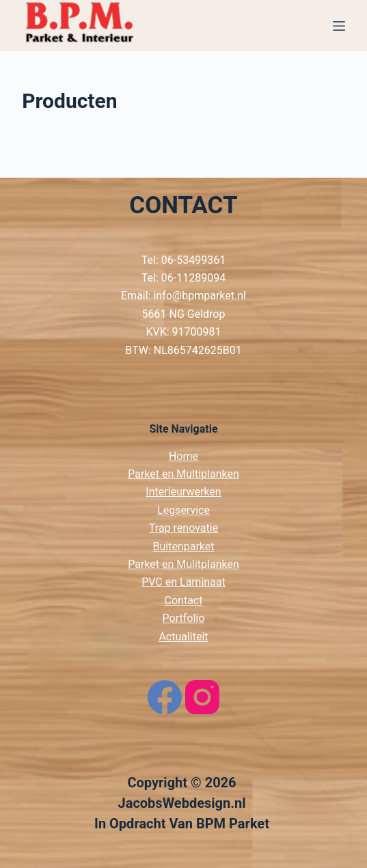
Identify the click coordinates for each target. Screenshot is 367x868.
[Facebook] (165, 697)
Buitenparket (183, 546)
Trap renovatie (183, 528)
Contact (184, 600)
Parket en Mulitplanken (183, 564)
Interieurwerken (183, 492)
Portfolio (184, 618)
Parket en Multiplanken (183, 474)
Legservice (183, 510)
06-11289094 (193, 278)
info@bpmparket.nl (200, 296)
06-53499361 (193, 260)
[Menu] (339, 26)
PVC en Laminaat (183, 582)
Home (183, 456)
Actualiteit (183, 637)
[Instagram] (202, 697)
